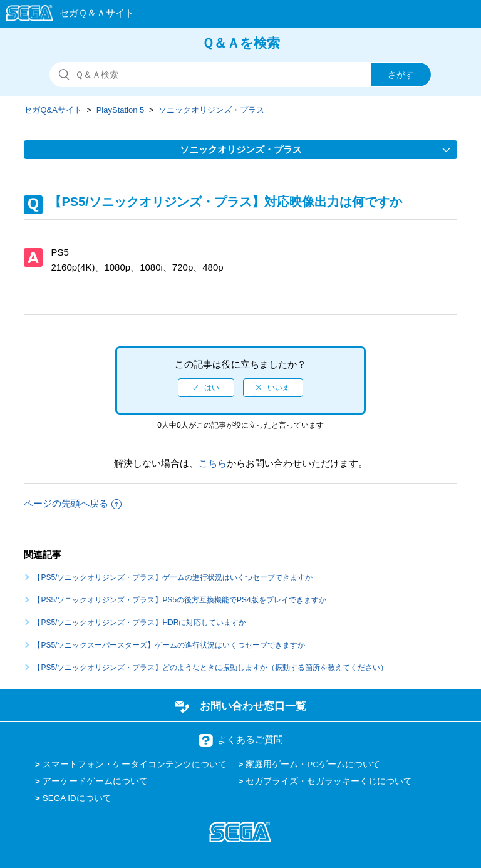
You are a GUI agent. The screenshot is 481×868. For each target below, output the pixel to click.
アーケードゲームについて (95, 781)
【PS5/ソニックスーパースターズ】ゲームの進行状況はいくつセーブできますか (169, 645)
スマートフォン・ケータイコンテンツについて (135, 764)
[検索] (240, 75)
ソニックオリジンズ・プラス (211, 110)
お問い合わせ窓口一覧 (253, 706)
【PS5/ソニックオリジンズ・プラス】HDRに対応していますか (140, 623)
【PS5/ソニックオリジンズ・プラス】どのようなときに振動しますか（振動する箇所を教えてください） (210, 668)
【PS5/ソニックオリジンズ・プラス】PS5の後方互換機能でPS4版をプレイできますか (179, 600)
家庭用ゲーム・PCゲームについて (313, 764)
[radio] (206, 388)
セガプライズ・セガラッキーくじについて (329, 781)
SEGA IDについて (77, 798)
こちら (213, 463)
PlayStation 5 (121, 110)
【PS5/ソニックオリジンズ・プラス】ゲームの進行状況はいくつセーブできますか (173, 577)
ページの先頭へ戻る (73, 503)
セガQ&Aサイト (53, 110)
